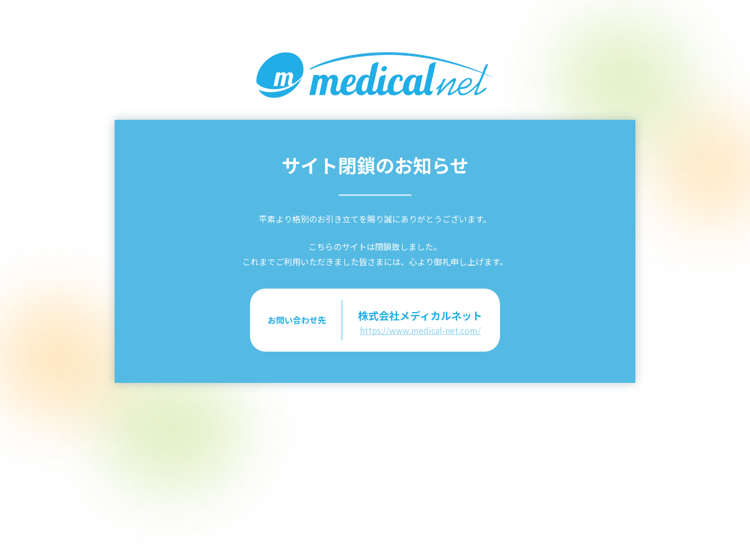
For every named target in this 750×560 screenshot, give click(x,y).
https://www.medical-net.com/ (420, 330)
